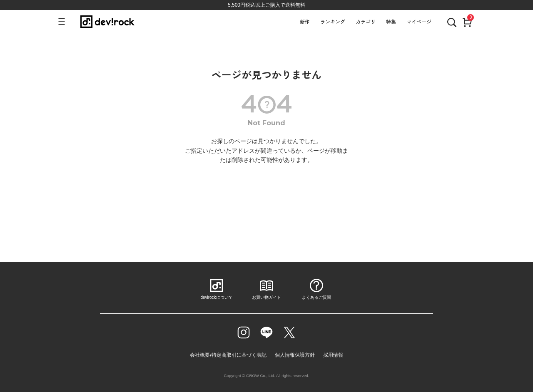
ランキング (333, 21)
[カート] (467, 22)
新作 (305, 21)
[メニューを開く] (65, 22)
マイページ (419, 21)
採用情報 (333, 355)
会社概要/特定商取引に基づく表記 (228, 355)
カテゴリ (366, 21)
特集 (391, 21)
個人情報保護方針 (295, 355)
